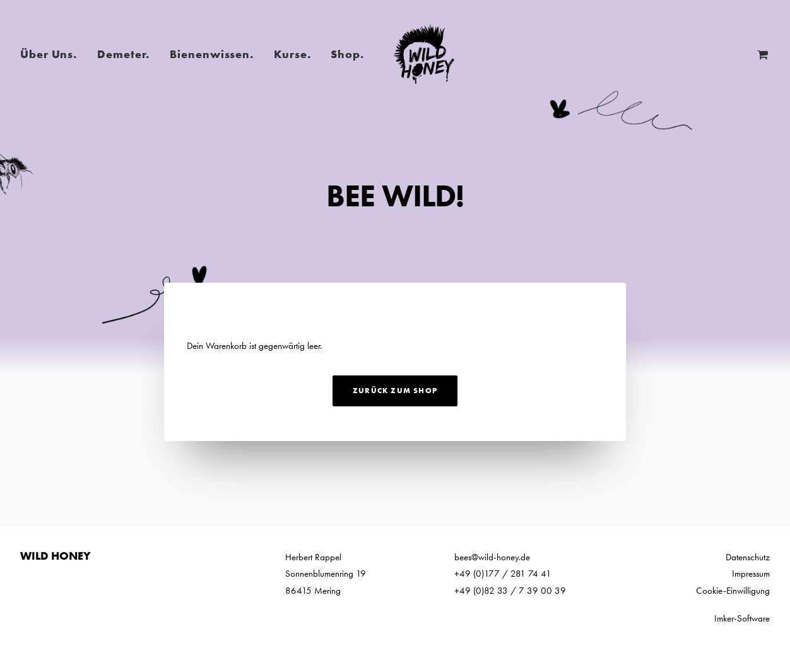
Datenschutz (748, 557)
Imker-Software (742, 618)
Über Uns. (49, 54)
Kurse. (292, 54)
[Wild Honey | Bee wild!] (424, 54)
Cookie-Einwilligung (733, 591)
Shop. (347, 54)
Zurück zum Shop (395, 391)
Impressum (751, 574)
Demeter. (123, 54)
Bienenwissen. (212, 54)
